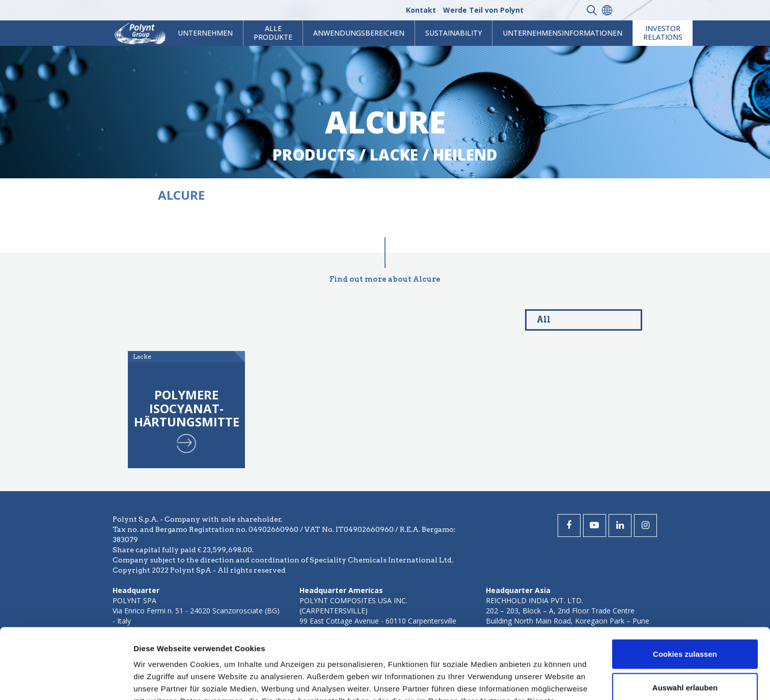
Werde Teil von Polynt (483, 10)
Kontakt (421, 10)
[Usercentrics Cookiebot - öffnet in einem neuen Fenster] (66, 680)
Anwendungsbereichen (359, 33)
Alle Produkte (273, 33)
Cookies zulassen (685, 588)
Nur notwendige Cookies (685, 654)
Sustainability (453, 33)
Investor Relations (663, 33)
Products (314, 155)
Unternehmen (205, 33)
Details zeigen (542, 680)
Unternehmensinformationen (562, 33)
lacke (394, 155)
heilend (465, 155)
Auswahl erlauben (685, 621)
